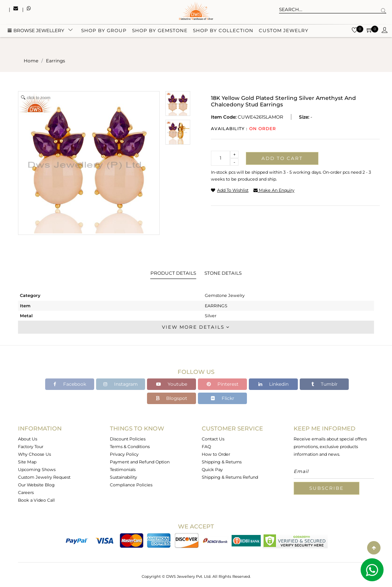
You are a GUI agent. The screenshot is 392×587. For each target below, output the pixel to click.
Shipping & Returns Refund (230, 477)
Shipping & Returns (222, 462)
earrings (56, 61)
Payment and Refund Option (140, 462)
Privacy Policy (124, 454)
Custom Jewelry (284, 32)
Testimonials (123, 470)
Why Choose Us (34, 454)
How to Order (216, 454)
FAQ (206, 447)
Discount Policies (128, 439)
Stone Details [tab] (223, 273)
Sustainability (123, 477)
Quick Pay (212, 470)
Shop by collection (223, 32)
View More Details (196, 327)
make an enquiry (274, 190)
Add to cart (282, 158)
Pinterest (223, 384)
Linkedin (274, 384)
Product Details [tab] (173, 273)
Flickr (223, 398)
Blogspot (171, 398)
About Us (28, 439)
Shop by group (104, 32)
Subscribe (327, 488)
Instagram (121, 384)
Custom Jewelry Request (44, 477)
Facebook (70, 384)
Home (31, 61)
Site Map (27, 462)
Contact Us (213, 439)
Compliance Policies (131, 485)
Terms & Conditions (130, 447)
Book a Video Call (36, 500)
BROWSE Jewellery (36, 32)
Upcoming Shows (37, 470)
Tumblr (324, 384)
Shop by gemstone (160, 32)
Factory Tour (31, 447)
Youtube (172, 384)
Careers (26, 492)
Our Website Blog (36, 485)
